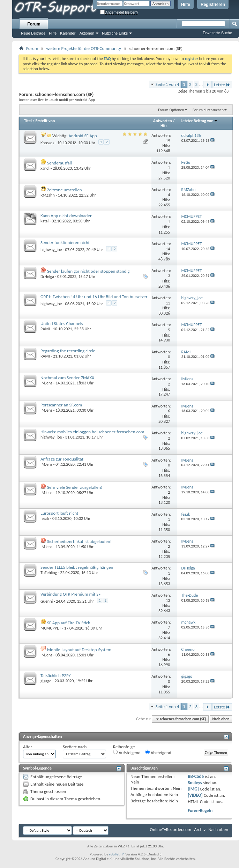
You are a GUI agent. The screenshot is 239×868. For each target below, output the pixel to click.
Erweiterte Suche (217, 33)
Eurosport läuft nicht (59, 513)
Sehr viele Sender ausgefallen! (75, 487)
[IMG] (193, 789)
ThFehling (49, 573)
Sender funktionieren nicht (65, 242)
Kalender (68, 33)
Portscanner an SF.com (61, 405)
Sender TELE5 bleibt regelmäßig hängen (77, 567)
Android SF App (83, 136)
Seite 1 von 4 (167, 84)
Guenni (47, 601)
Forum (34, 24)
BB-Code (196, 776)
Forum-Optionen (171, 110)
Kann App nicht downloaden (66, 216)
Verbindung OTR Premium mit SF (70, 594)
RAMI (45, 329)
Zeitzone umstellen (65, 190)
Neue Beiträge (33, 33)
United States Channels (62, 323)
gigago (46, 681)
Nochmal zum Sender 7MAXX (67, 378)
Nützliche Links (115, 33)
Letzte (222, 85)
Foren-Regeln (200, 811)
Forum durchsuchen (208, 110)
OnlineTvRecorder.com (171, 829)
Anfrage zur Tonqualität (62, 459)
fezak (45, 518)
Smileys (195, 783)
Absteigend (158, 752)
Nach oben (221, 719)
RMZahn (48, 195)
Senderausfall (59, 163)
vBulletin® (117, 854)
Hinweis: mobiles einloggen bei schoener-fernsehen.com (92, 432)
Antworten (163, 121)
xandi (45, 168)
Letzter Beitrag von (199, 121)
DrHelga (47, 277)
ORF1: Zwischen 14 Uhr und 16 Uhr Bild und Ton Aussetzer (94, 297)
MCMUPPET (51, 628)
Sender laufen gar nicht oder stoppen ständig (88, 271)
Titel (28, 121)
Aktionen (87, 33)
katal (44, 221)
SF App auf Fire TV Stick (69, 623)
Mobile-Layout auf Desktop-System (79, 650)
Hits (164, 126)
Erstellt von (45, 121)
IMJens (46, 383)
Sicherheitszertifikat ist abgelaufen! (79, 541)
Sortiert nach (75, 747)
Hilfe (186, 5)
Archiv (200, 829)
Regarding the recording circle (68, 351)
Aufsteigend (127, 752)
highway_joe (51, 250)
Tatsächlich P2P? (56, 675)
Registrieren (213, 5)
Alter (28, 747)
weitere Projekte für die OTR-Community (84, 48)
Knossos (47, 143)
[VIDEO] (195, 795)
